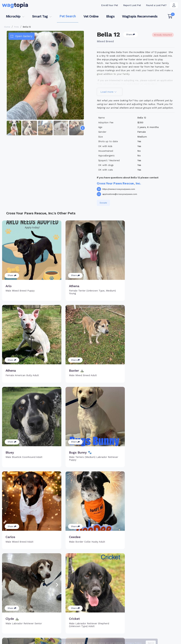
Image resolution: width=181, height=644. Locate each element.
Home (7, 27)
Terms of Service (107, 639)
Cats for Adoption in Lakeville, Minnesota (93, 626)
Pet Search (68, 16)
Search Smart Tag (114, 604)
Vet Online (91, 16)
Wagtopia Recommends (140, 16)
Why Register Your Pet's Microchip (77, 595)
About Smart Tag (113, 610)
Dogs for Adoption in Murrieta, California (26, 631)
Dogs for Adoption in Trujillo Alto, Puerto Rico (148, 626)
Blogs (110, 16)
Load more (109, 92)
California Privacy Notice (163, 639)
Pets (17, 27)
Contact (84, 639)
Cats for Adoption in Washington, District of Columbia (33, 626)
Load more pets (91, 549)
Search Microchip (73, 608)
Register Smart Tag (115, 599)
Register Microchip (74, 603)
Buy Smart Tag (112, 593)
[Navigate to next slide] (83, 128)
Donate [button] (103, 203)
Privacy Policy (133, 639)
